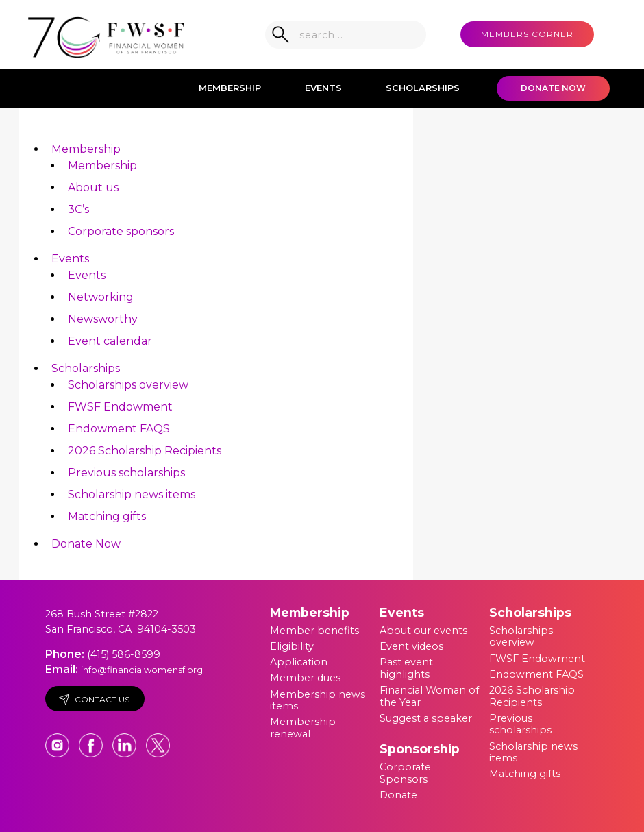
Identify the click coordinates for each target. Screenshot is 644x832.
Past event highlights (406, 668)
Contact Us (94, 699)
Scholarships (423, 88)
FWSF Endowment (120, 407)
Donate (398, 795)
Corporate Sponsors (405, 773)
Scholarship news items (132, 494)
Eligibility (292, 646)
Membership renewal (303, 728)
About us (93, 187)
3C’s (78, 209)
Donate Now (553, 88)
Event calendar (110, 341)
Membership (230, 88)
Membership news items (318, 700)
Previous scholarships (126, 473)
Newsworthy (103, 319)
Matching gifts (107, 516)
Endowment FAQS (119, 429)
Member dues (305, 678)
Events (323, 88)
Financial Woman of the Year (429, 696)
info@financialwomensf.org (142, 670)
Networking (101, 297)
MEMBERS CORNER (527, 34)
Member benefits (314, 631)
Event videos (411, 646)
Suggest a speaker (426, 718)
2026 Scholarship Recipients (145, 451)
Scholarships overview (128, 385)
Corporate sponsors (121, 231)
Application (299, 662)
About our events (423, 631)
